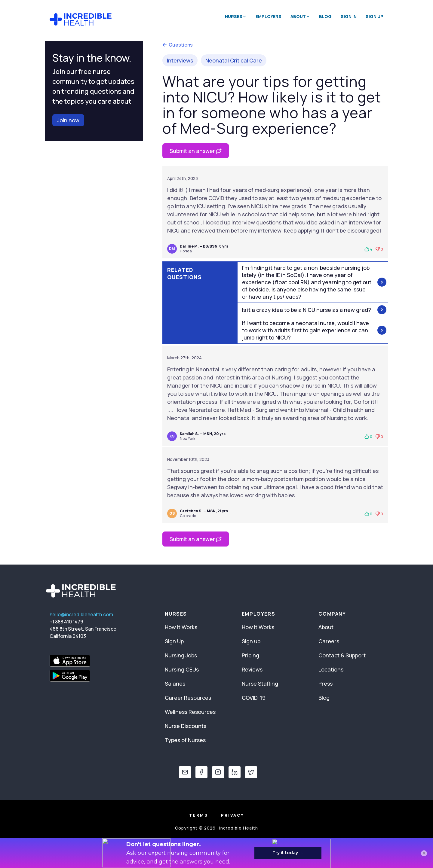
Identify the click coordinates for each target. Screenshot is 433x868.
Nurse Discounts (186, 726)
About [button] (300, 16)
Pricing (250, 655)
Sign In (349, 16)
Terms (199, 815)
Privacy (233, 815)
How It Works (181, 627)
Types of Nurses (185, 740)
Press (326, 684)
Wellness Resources (190, 712)
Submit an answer (196, 151)
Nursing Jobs (181, 655)
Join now (68, 120)
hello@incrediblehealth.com (81, 614)
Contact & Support (342, 655)
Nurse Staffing (260, 684)
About (326, 627)
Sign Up (375, 16)
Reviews (252, 669)
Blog (325, 16)
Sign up (251, 641)
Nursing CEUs (182, 669)
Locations (331, 669)
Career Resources (188, 698)
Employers (269, 16)
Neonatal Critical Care (234, 60)
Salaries (175, 684)
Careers (329, 641)
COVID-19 (254, 698)
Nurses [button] (236, 16)
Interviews (180, 60)
